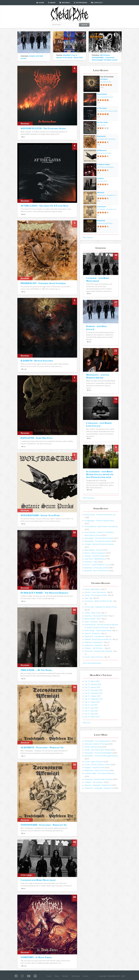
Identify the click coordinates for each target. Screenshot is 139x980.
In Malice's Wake (103, 164)
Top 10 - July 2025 (91, 705)
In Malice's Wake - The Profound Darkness (100, 773)
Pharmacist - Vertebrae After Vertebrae (98, 651)
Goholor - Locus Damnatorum (95, 592)
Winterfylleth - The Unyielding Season (98, 741)
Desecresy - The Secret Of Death (96, 616)
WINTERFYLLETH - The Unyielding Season (43, 128)
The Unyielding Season (105, 97)
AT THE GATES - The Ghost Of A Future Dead (44, 206)
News (52, 3)
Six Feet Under (103, 122)
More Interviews (89, 498)
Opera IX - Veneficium (92, 633)
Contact (97, 3)
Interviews (81, 3)
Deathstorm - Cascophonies (95, 636)
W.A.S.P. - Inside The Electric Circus (97, 565)
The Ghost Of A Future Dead (107, 111)
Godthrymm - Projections (94, 645)
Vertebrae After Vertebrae (106, 139)
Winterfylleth (102, 94)
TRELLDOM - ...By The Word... (37, 670)
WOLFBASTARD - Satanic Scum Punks (40, 515)
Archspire (104, 79)
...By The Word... (103, 181)
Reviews (65, 3)
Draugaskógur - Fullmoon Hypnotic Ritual (99, 521)
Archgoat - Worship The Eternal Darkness (99, 544)
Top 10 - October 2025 (93, 696)
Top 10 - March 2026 (92, 681)
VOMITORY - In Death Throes (36, 957)
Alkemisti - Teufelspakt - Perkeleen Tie (98, 785)
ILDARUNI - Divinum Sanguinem (37, 361)
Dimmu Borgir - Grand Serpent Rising (98, 630)
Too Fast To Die (106, 82)
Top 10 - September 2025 (94, 699)
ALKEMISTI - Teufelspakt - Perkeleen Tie (42, 747)
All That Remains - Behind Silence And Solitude (101, 526)
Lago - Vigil (88, 598)
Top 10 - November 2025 (94, 693)
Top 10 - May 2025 (91, 711)
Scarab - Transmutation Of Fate (96, 595)
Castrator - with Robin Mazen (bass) (98, 279)
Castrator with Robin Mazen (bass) (38, 880)
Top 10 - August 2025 (92, 702)
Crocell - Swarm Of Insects (94, 657)
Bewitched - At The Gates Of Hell (96, 568)
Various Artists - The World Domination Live (100, 515)
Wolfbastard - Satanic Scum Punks (97, 770)
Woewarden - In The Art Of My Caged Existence (101, 756)
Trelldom (100, 178)
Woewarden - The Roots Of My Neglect (98, 753)
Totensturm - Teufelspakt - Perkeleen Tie (99, 788)
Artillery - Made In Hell (92, 613)
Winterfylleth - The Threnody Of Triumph (99, 538)
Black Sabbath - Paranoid (93, 550)
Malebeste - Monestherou (94, 642)
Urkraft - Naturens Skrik (93, 747)
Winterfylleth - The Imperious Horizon (98, 541)
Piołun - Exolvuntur (91, 622)
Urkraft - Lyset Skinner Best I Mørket (97, 750)
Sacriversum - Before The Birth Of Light (98, 601)
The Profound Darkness (105, 167)
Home (40, 3)
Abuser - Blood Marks (92, 589)
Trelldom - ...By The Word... (94, 648)
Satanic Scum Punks (104, 153)
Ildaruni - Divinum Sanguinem (95, 553)
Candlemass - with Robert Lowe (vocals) (99, 424)
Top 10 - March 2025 (92, 717)
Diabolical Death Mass (105, 223)
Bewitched (101, 220)
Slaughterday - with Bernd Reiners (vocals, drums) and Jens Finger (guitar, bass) (100, 474)
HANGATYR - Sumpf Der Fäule (37, 438)
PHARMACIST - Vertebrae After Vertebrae (43, 283)
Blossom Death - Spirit (93, 619)
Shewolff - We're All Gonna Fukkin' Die (98, 639)
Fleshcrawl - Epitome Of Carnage (96, 744)
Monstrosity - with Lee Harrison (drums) (98, 376)
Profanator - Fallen (91, 562)
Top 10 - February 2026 (93, 684)
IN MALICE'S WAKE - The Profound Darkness (44, 593)
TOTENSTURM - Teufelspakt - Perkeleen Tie (44, 825)
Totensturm (101, 206)
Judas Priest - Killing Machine (95, 559)
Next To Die (101, 125)
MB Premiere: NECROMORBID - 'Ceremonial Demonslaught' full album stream (105, 57)
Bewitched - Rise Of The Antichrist (97, 571)
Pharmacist (101, 136)
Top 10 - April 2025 (91, 714)
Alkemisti (101, 192)
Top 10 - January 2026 (92, 687)
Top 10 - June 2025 (91, 708)
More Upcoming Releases (92, 663)
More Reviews (88, 237)
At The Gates (102, 108)
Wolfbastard (102, 150)
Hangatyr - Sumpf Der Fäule (94, 556)
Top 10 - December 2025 (93, 690)
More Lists (87, 723)
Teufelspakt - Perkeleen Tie (107, 195)
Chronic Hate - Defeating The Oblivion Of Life (101, 607)
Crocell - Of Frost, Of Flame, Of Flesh (97, 765)
